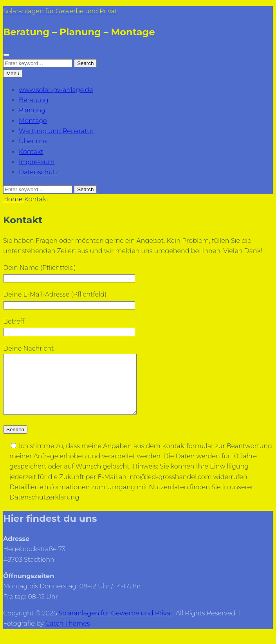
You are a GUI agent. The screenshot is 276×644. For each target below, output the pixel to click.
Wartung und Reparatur (56, 131)
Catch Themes (68, 635)
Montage (33, 121)
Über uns (33, 141)
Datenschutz (39, 172)
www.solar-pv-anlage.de (56, 90)
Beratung (33, 100)
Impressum (37, 162)
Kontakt (31, 152)
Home (14, 199)
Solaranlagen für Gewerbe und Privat (60, 11)
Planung (32, 110)
